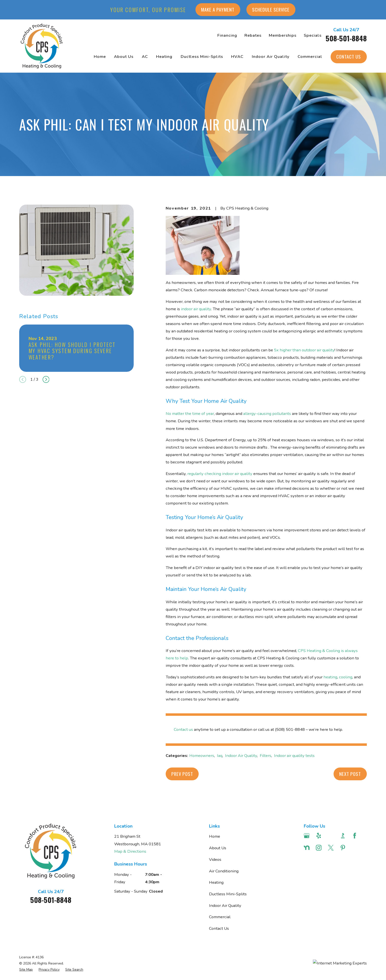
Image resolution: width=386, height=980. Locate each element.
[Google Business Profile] (307, 836)
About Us (218, 848)
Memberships (283, 35)
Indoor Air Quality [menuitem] (271, 57)
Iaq (220, 756)
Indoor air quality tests (294, 756)
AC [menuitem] (145, 57)
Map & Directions (130, 851)
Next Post (350, 774)
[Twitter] (331, 848)
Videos (215, 859)
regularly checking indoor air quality (220, 474)
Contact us (183, 729)
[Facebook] (355, 836)
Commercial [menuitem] (310, 57)
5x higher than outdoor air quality (304, 350)
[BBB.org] (343, 836)
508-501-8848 (346, 38)
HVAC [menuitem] (237, 57)
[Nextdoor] (307, 848)
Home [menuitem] (100, 57)
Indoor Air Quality (241, 756)
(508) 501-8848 (290, 729)
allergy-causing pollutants (267, 414)
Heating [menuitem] (164, 57)
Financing (227, 35)
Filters (265, 756)
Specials (313, 35)
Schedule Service (271, 9)
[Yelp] (319, 836)
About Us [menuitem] (124, 57)
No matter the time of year (190, 414)
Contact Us (349, 57)
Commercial (220, 917)
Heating (216, 882)
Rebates (253, 35)
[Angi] (331, 836)
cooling (346, 677)
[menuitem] (26, 970)
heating (330, 677)
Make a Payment (218, 9)
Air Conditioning (224, 871)
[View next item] (46, 379)
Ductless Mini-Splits (228, 894)
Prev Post (182, 774)
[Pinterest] (343, 848)
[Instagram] (319, 848)
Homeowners (202, 756)
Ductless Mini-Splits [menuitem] (202, 57)
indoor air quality (196, 309)
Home (215, 836)
